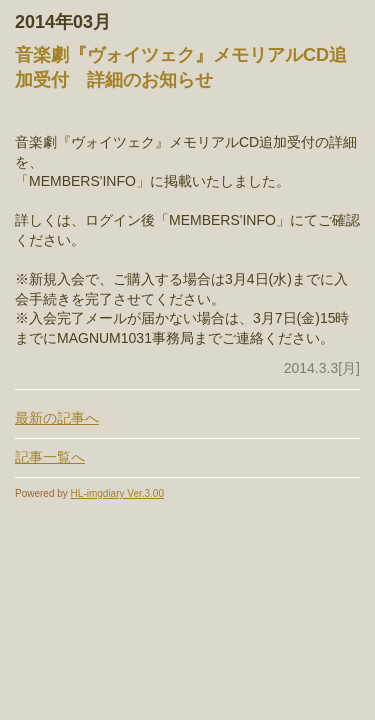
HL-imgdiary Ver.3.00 (117, 493)
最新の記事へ (57, 418)
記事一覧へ (50, 457)
